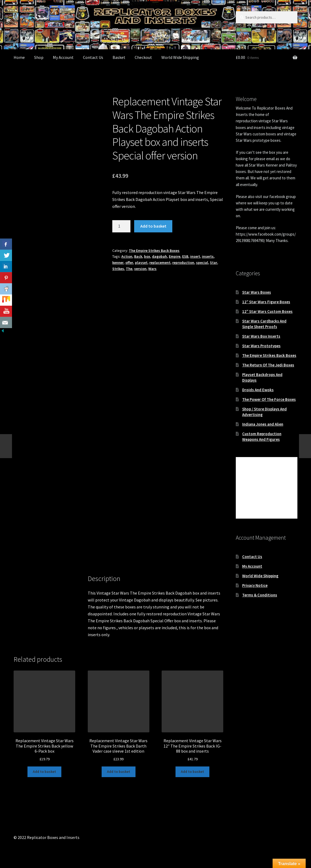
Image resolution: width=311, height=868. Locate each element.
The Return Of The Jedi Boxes (268, 365)
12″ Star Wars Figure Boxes (266, 302)
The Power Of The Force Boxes (269, 399)
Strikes (118, 269)
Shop (39, 57)
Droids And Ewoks (258, 390)
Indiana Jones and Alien (263, 424)
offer (129, 263)
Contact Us (93, 57)
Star (214, 263)
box (147, 256)
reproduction (183, 263)
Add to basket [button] (44, 772)
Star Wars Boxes (257, 292)
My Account (63, 57)
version (140, 269)
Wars (152, 269)
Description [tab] (24, 582)
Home (19, 57)
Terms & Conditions (260, 595)
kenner (118, 263)
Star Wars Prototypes (261, 346)
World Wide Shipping (180, 57)
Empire (175, 256)
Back (138, 256)
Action (127, 256)
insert (195, 256)
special (202, 263)
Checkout (143, 57)
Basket (119, 57)
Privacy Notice (255, 585)
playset (141, 263)
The (129, 269)
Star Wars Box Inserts (261, 336)
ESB (185, 256)
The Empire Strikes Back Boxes (154, 251)
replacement (160, 263)
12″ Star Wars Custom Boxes (267, 311)
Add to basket (153, 226)
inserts (208, 256)
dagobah (160, 256)
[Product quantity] (121, 226)
